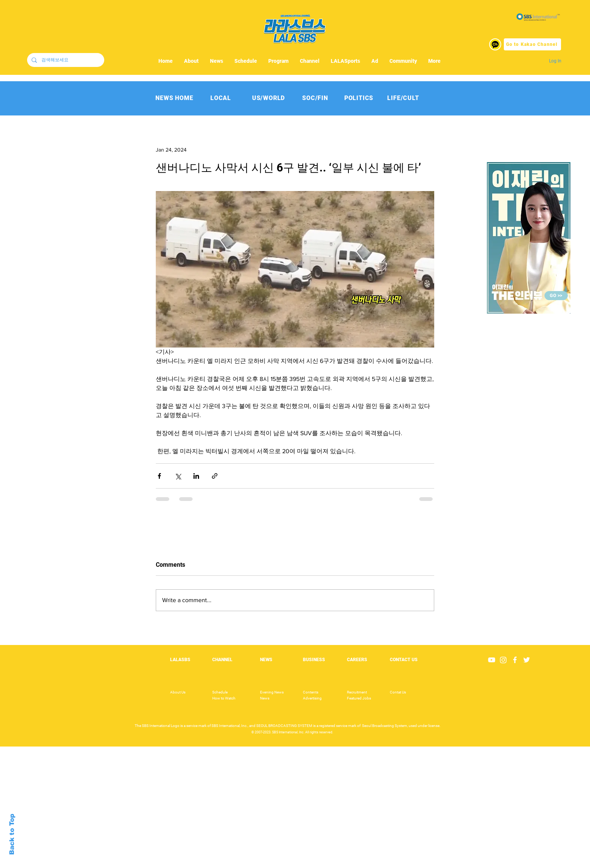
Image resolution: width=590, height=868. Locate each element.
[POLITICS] (359, 98)
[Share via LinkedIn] (196, 476)
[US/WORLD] (268, 98)
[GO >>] (556, 296)
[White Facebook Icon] (515, 660)
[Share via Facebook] (159, 476)
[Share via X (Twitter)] (178, 476)
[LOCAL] (221, 98)
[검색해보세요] (65, 60)
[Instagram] (503, 660)
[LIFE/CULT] (403, 98)
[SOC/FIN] (315, 98)
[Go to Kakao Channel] (532, 44)
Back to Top (12, 834)
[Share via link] (215, 476)
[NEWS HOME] (174, 98)
